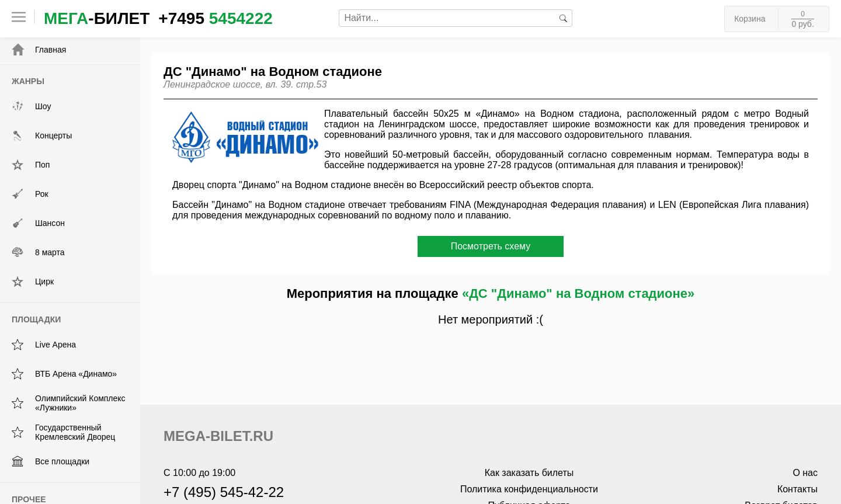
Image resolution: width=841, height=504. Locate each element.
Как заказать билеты (529, 473)
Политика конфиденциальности (529, 489)
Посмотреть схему (491, 246)
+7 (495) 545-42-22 (224, 492)
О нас (805, 473)
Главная (39, 50)
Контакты (797, 489)
